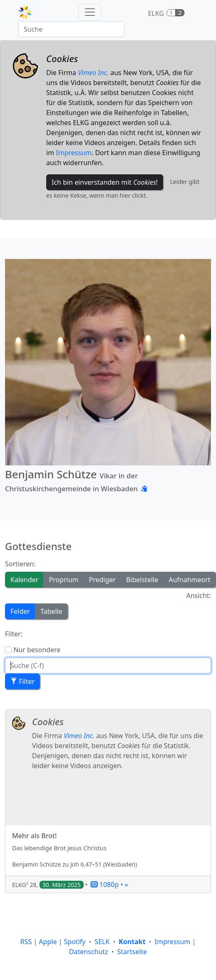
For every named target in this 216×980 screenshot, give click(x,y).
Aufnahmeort (189, 580)
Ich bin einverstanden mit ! (105, 182)
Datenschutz (89, 952)
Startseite (132, 952)
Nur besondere (37, 650)
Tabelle (51, 611)
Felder (20, 611)
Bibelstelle (142, 580)
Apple (48, 942)
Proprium (63, 580)
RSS (26, 942)
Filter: (14, 634)
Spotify (75, 942)
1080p (105, 885)
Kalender (24, 580)
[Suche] (71, 29)
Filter (22, 681)
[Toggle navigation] (90, 12)
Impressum (74, 153)
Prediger (102, 580)
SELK (102, 942)
